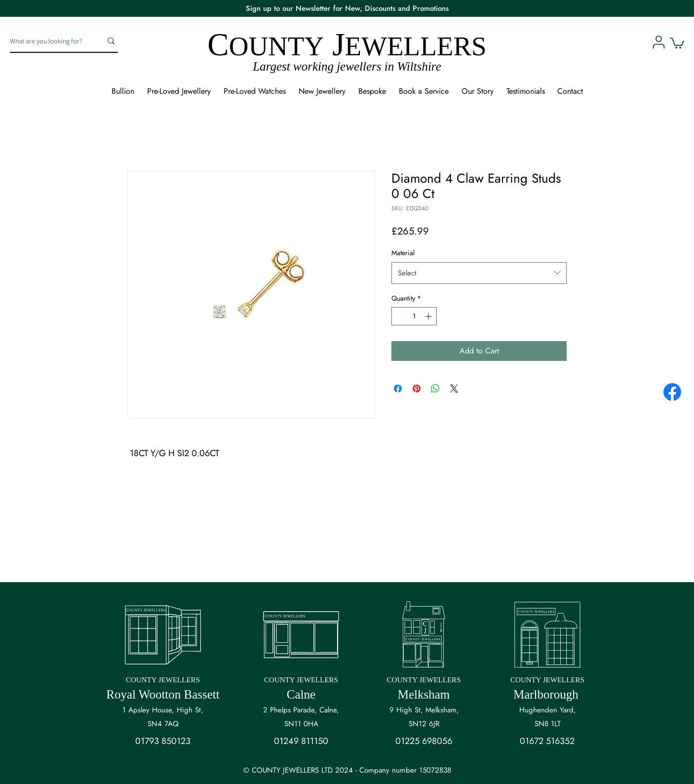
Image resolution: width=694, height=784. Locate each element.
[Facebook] (672, 392)
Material (403, 253)
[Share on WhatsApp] (435, 389)
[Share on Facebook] (398, 389)
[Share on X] (454, 389)
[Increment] (429, 316)
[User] (658, 42)
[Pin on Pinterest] (417, 389)
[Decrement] (399, 316)
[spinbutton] (414, 316)
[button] (677, 42)
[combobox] (479, 273)
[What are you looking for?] (48, 41)
